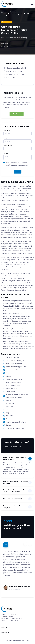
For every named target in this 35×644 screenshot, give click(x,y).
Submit (18, 172)
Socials (4, 632)
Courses (13, 12)
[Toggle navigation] (32, 4)
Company (6, 138)
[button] (16, 593)
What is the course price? (13, 499)
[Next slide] (30, 544)
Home (4, 12)
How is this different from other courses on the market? (15, 491)
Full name (7, 130)
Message (6, 153)
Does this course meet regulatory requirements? (15, 458)
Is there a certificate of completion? (12, 507)
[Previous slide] (25, 544)
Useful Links (6, 628)
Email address (8, 146)
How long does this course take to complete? (16, 482)
